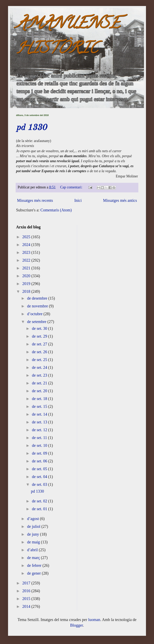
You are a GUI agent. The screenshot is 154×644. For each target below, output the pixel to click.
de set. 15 (40, 406)
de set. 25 (40, 360)
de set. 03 (40, 484)
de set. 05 (40, 469)
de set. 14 (40, 414)
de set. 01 (40, 509)
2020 (27, 276)
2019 (27, 284)
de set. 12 (40, 430)
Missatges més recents (35, 200)
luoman (94, 620)
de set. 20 (40, 391)
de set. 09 (40, 453)
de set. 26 (40, 352)
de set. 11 (40, 438)
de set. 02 (40, 501)
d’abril (33, 550)
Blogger (76, 625)
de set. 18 (40, 399)
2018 (27, 291)
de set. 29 (40, 336)
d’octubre (35, 314)
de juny (34, 534)
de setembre (37, 322)
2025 (27, 237)
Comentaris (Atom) (56, 210)
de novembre (38, 306)
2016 (27, 591)
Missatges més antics (120, 200)
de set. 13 (40, 422)
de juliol (34, 526)
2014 (27, 606)
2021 (27, 268)
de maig (34, 542)
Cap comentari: (72, 187)
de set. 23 (40, 375)
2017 (27, 583)
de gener (34, 573)
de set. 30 (40, 328)
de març (34, 558)
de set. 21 (40, 383)
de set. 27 (40, 344)
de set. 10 (40, 445)
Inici (78, 200)
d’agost (34, 519)
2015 (27, 599)
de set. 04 (40, 477)
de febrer (35, 565)
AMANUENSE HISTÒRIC (68, 37)
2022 (27, 260)
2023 (27, 252)
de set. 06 (40, 461)
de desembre (38, 298)
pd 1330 (31, 128)
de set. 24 (40, 367)
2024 (27, 245)
